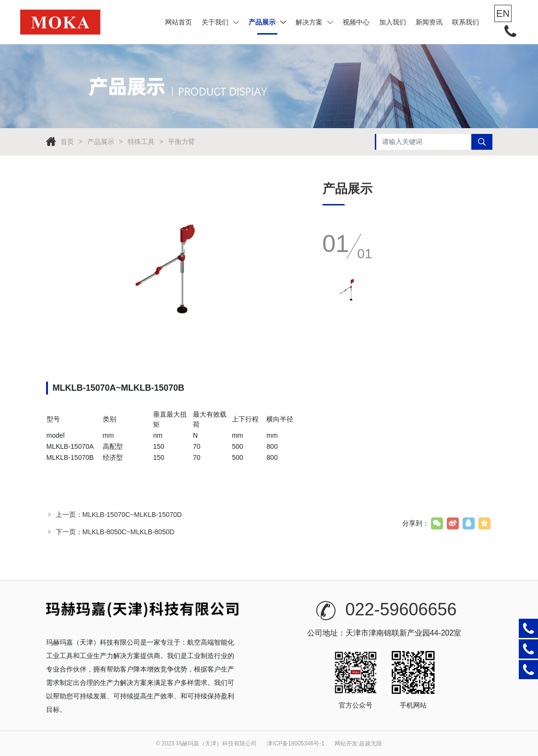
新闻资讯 (429, 22)
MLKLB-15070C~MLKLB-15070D (132, 515)
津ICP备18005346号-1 (296, 744)
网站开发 (346, 744)
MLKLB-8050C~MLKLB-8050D (129, 532)
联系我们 (466, 22)
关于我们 (220, 22)
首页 (67, 142)
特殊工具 (141, 142)
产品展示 (267, 22)
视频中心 (356, 22)
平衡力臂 (181, 142)
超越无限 (371, 744)
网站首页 (179, 22)
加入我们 (393, 22)
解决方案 (314, 22)
